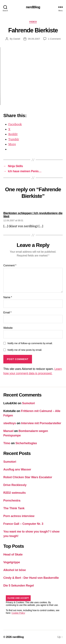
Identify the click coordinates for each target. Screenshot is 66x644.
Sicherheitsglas (26, 443)
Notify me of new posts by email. (25, 350)
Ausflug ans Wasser (17, 469)
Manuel (8, 431)
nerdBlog (33, 7)
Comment (10, 265)
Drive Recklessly (15, 485)
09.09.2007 (34, 39)
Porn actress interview (19, 516)
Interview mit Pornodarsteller (41, 423)
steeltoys (10, 423)
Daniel (17, 39)
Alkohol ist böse (15, 570)
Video (33, 22)
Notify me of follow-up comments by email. (30, 343)
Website (8, 328)
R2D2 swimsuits (14, 493)
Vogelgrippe (12, 562)
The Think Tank (14, 508)
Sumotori (29, 403)
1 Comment (54, 39)
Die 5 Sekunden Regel (19, 586)
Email (7, 313)
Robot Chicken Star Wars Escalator (28, 477)
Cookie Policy (18, 613)
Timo (7, 443)
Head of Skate (13, 555)
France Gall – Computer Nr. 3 (23, 524)
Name (8, 297)
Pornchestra (12, 501)
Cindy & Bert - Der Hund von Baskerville (31, 578)
